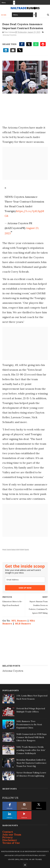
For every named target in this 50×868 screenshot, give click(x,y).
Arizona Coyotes (10, 35)
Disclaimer (10, 840)
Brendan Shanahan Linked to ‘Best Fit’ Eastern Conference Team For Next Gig (31, 763)
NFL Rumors (19, 621)
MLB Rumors (23, 624)
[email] (25, 580)
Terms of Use (11, 843)
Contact (8, 832)
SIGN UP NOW (25, 588)
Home (4, 15)
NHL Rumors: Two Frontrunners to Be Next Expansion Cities (29, 724)
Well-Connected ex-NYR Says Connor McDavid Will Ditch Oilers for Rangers (31, 737)
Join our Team (12, 834)
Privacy (8, 837)
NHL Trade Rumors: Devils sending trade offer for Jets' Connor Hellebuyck (31, 750)
